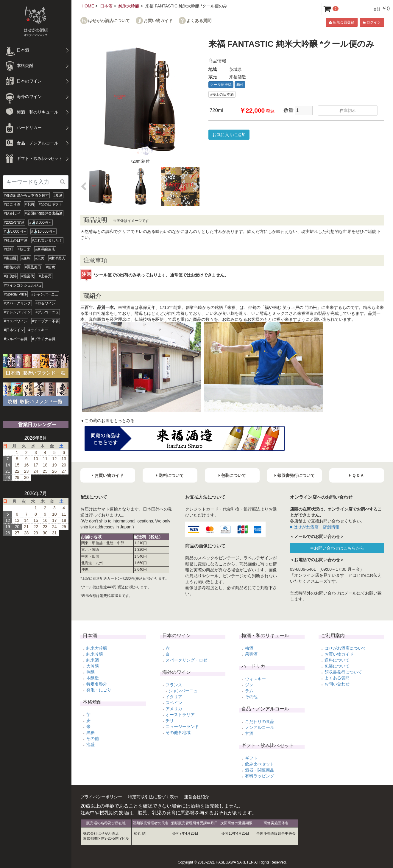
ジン (249, 685)
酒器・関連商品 (260, 770)
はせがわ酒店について (109, 21)
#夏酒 (58, 195)
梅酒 (249, 648)
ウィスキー (255, 679)
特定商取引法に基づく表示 (153, 797)
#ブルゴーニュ (47, 312)
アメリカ (174, 709)
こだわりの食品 (260, 721)
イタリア (174, 697)
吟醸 (91, 672)
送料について (337, 660)
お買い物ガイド (158, 21)
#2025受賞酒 (14, 223)
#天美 (40, 258)
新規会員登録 (341, 22)
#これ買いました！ (47, 240)
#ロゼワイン (46, 303)
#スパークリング (17, 303)
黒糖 (91, 732)
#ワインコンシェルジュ (23, 285)
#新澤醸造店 (45, 249)
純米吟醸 (95, 654)
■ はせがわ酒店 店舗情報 (315, 527)
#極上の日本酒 (16, 240)
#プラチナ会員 (44, 339)
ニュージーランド (182, 727)
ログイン (372, 22)
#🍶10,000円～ (43, 231)
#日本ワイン (14, 330)
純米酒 (93, 660)
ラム (249, 691)
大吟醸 (93, 666)
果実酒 (251, 654)
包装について (337, 666)
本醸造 (93, 678)
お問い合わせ (337, 684)
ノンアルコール (260, 727)
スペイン (174, 703)
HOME (88, 6)
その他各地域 (178, 732)
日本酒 (106, 6)
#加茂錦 (10, 276)
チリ (170, 721)
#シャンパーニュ (45, 294)
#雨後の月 (12, 267)
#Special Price (15, 294)
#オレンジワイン (17, 312)
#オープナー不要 (46, 321)
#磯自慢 (10, 258)
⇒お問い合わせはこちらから (337, 548)
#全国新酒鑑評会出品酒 (44, 213)
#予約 (30, 204)
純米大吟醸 (129, 6)
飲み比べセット (260, 764)
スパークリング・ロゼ (186, 660)
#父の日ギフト (50, 204)
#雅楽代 (28, 276)
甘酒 (249, 733)
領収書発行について (343, 672)
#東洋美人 (57, 258)
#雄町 (8, 249)
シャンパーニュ (183, 691)
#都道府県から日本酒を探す (26, 195)
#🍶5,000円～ (15, 231)
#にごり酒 (12, 204)
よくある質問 (199, 21)
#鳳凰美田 (33, 267)
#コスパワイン (16, 321)
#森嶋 (26, 258)
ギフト (251, 758)
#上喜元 (45, 276)
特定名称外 (97, 684)
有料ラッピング (260, 776)
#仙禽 (50, 267)
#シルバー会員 (16, 339)
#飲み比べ (12, 213)
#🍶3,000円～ (40, 223)
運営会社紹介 (196, 797)
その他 (93, 738)
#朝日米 (24, 249)
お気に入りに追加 (229, 135)
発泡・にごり (99, 690)
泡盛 (91, 744)
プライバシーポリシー (101, 797)
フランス (174, 685)
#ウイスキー (39, 330)
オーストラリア (180, 715)
